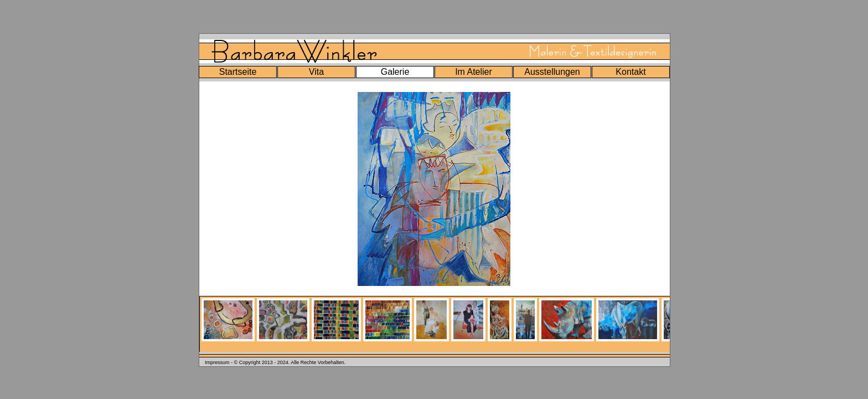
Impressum (217, 362)
